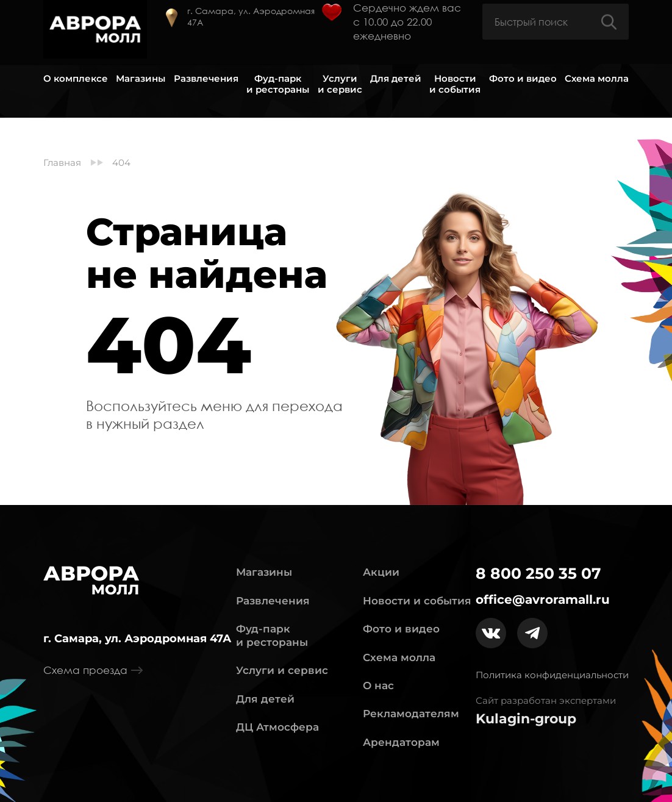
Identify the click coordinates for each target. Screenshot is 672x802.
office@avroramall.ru (543, 600)
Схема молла (597, 79)
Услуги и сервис (340, 84)
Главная (62, 163)
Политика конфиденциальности (552, 675)
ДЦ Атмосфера (277, 727)
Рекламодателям (411, 714)
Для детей (396, 79)
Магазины (141, 79)
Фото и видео (523, 79)
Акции (381, 572)
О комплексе (76, 79)
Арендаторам (401, 742)
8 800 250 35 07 (538, 574)
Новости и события (455, 84)
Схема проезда (93, 670)
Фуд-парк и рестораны (278, 84)
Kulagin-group (526, 719)
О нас (378, 686)
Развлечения (206, 79)
